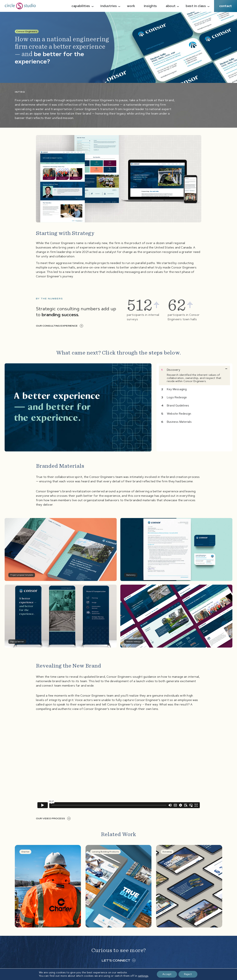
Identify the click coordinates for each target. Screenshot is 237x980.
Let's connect (119, 960)
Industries (109, 6)
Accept (167, 974)
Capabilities (81, 6)
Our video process (53, 818)
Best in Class (196, 6)
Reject (188, 974)
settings (143, 976)
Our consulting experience (60, 326)
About (171, 6)
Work (131, 6)
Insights (150, 6)
